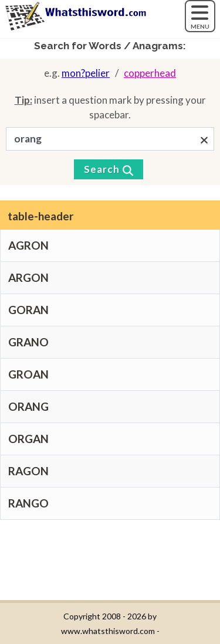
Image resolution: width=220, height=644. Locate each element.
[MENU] (200, 16)
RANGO (28, 503)
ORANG (28, 406)
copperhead (150, 73)
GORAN (28, 310)
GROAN (28, 374)
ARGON (28, 277)
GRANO (28, 342)
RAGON (28, 471)
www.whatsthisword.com (108, 631)
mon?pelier (86, 73)
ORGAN (28, 439)
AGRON (28, 245)
